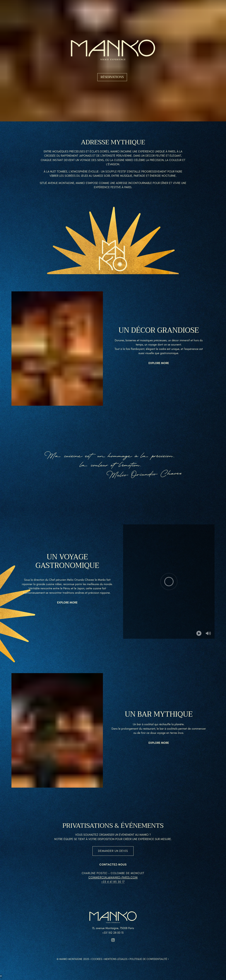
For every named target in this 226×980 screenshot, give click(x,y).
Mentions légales (116, 959)
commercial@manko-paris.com (113, 877)
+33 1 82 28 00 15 (113, 933)
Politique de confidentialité (148, 959)
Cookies (97, 959)
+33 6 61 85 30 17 (113, 882)
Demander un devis (113, 851)
